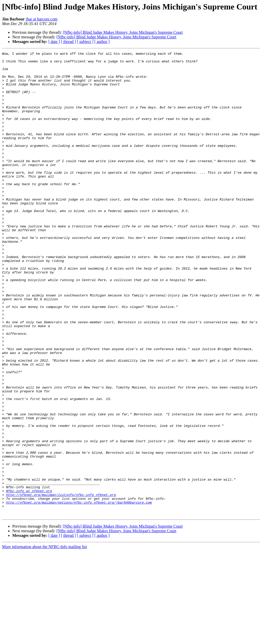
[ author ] (102, 42)
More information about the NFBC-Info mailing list (45, 640)
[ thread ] (68, 42)
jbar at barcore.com (41, 19)
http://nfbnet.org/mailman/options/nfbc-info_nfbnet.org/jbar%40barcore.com (79, 593)
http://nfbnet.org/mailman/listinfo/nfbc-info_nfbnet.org (61, 584)
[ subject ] (85, 42)
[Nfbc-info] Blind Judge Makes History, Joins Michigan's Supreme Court (123, 32)
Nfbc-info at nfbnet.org (29, 579)
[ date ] (54, 42)
